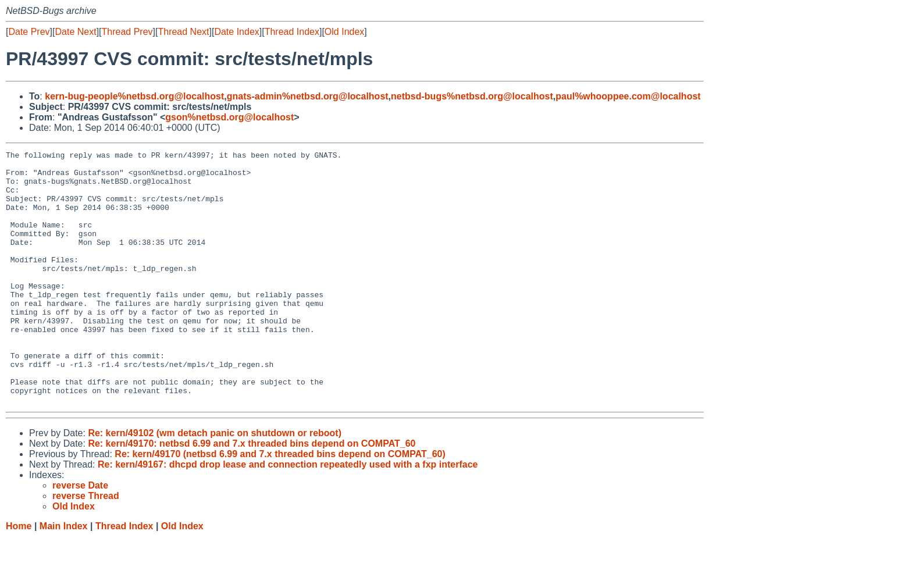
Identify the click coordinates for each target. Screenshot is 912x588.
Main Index (64, 577)
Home (19, 577)
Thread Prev (127, 32)
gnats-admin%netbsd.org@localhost (308, 96)
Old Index (344, 32)
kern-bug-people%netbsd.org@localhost (134, 96)
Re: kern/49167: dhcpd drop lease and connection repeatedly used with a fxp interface (288, 515)
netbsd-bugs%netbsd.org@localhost (472, 96)
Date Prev (29, 32)
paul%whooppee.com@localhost (628, 96)
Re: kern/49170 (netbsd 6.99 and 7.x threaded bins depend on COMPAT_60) (280, 505)
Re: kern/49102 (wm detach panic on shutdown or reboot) (215, 484)
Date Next (75, 32)
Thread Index (292, 32)
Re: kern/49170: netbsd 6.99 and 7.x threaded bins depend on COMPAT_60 (252, 494)
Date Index (236, 32)
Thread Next (183, 32)
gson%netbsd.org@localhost (229, 117)
